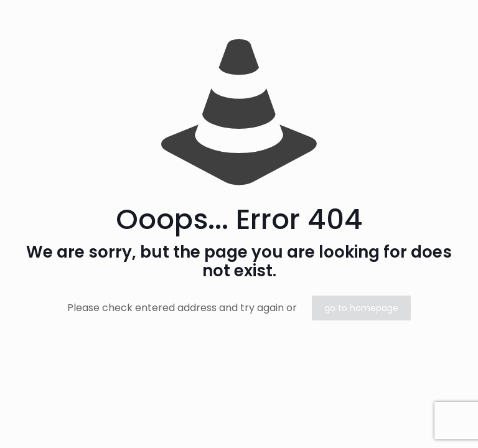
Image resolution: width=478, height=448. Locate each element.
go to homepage (361, 308)
